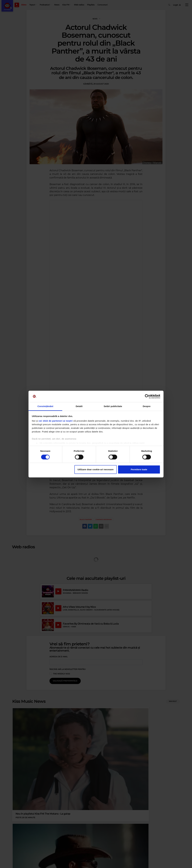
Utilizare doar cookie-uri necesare (96, 469)
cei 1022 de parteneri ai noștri (56, 421)
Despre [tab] (147, 406)
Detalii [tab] (79, 406)
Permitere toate (139, 469)
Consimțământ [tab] (45, 406)
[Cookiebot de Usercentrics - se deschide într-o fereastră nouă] (147, 396)
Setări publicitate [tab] (113, 406)
